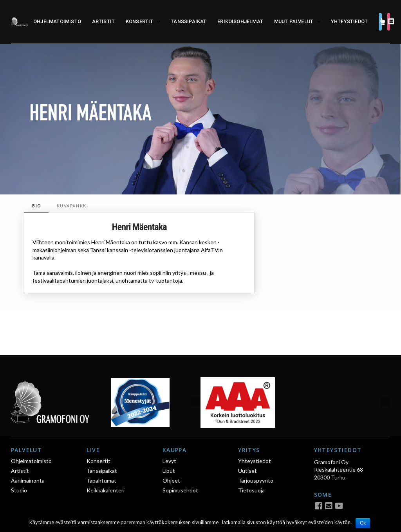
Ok (363, 523)
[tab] (36, 206)
